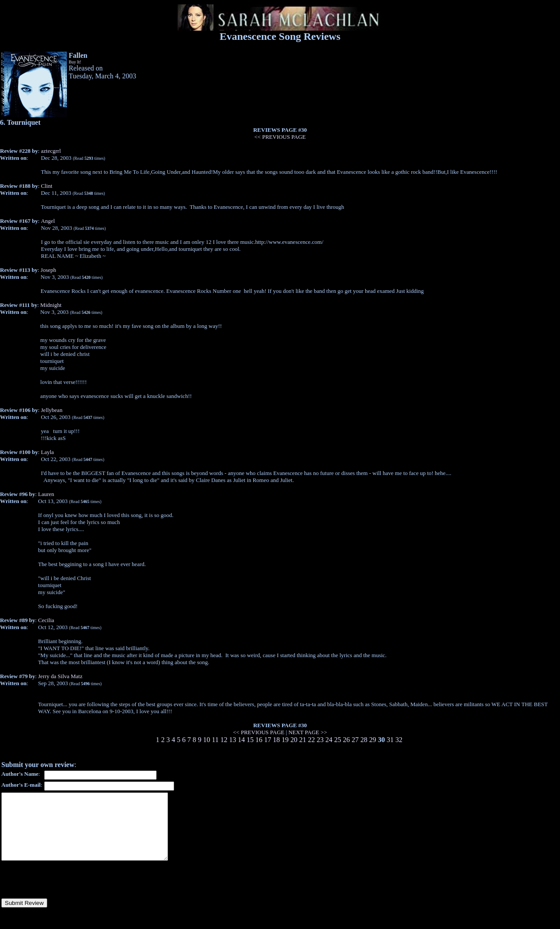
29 (373, 740)
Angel (48, 221)
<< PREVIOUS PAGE (280, 137)
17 (268, 740)
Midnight (51, 305)
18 (276, 740)
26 (346, 740)
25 (338, 740)
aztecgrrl (51, 151)
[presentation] (68, 893)
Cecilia (46, 620)
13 (233, 740)
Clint (47, 186)
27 (355, 740)
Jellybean (52, 410)
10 (206, 740)
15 (250, 740)
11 (215, 740)
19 (285, 740)
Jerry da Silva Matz (60, 676)
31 (390, 740)
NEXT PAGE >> (308, 732)
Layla (48, 452)
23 (320, 740)
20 (294, 740)
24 (329, 740)
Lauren (46, 494)
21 (303, 740)
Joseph (48, 270)
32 (399, 740)
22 (311, 740)
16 (259, 740)
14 (241, 740)
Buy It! (75, 62)
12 (224, 740)
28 (364, 740)
